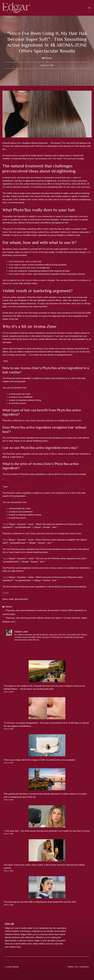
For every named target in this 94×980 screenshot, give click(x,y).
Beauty (48, 58)
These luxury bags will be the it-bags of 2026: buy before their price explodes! (39, 760)
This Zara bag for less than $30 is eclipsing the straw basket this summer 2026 (40, 902)
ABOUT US (73, 967)
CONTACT (85, 967)
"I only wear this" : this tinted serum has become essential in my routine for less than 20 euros (47, 831)
